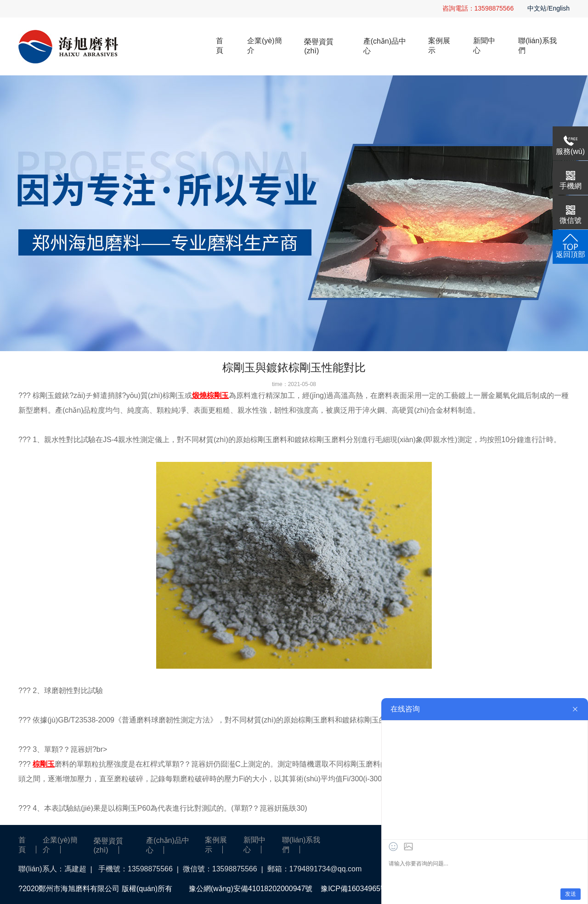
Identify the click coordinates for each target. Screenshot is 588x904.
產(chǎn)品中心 (385, 46)
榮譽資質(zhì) (319, 46)
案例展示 (439, 45)
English (559, 8)
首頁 (220, 45)
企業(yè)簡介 (265, 45)
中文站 (537, 8)
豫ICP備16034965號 (354, 889)
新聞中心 (484, 45)
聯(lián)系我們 (537, 45)
